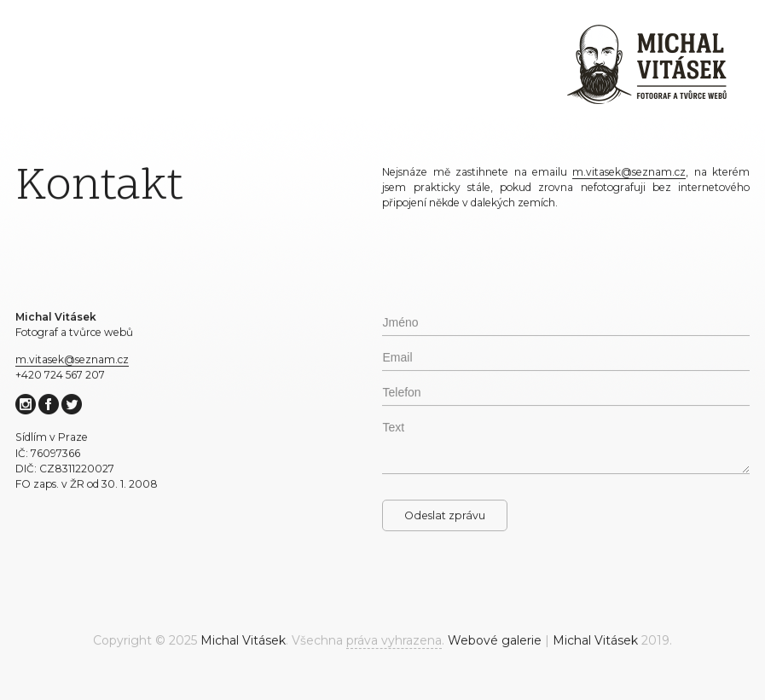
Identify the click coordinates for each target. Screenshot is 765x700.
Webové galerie (495, 644)
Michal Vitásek (243, 644)
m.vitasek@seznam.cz (72, 362)
